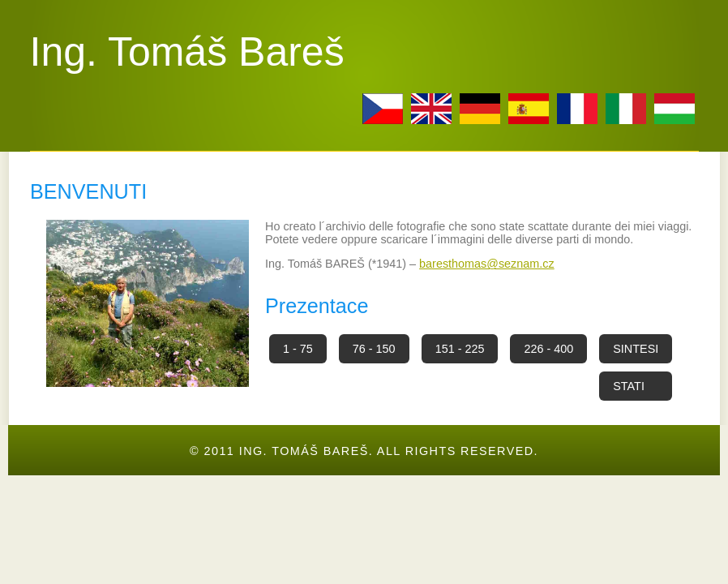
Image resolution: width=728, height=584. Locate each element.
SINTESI (636, 349)
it (626, 109)
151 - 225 (460, 349)
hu (674, 109)
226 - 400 (548, 349)
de (480, 109)
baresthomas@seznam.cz (487, 264)
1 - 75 (298, 349)
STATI (629, 386)
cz (383, 109)
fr (577, 109)
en (431, 109)
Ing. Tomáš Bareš (187, 52)
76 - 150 (374, 349)
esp (529, 109)
